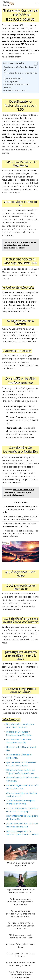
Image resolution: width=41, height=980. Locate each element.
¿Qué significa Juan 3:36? (15, 90)
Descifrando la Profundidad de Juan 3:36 (20, 69)
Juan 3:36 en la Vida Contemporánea (13, 80)
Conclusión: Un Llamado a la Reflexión (16, 86)
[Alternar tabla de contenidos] (34, 64)
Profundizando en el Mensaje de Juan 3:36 (20, 74)
